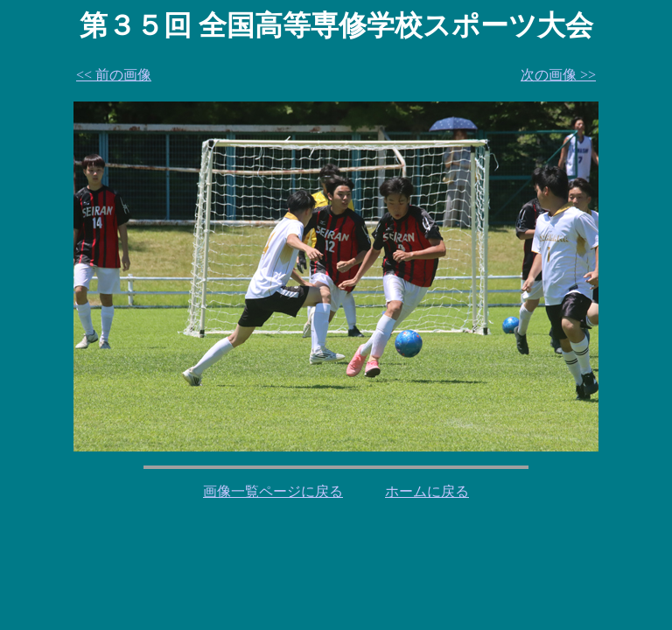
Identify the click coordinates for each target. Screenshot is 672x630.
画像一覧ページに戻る (273, 491)
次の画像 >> (558, 75)
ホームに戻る (427, 491)
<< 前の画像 (114, 75)
